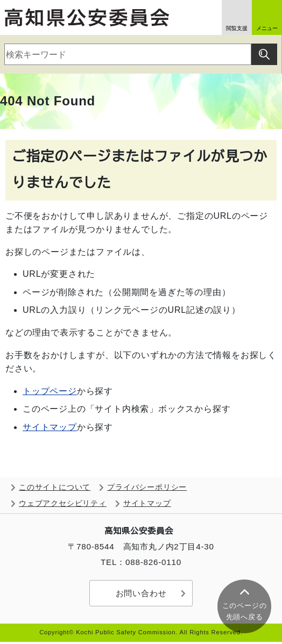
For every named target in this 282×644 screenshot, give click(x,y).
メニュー (267, 28)
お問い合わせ (141, 593)
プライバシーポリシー (147, 487)
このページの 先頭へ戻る (245, 611)
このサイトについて (55, 487)
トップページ (50, 391)
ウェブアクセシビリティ (63, 503)
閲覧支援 (237, 28)
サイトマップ (50, 427)
